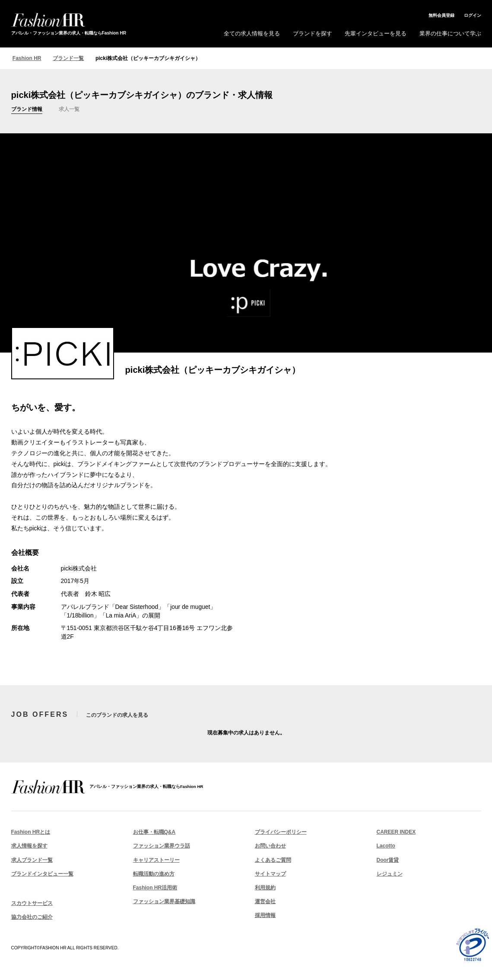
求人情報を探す (29, 847)
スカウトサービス (32, 904)
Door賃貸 (388, 860)
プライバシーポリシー (281, 833)
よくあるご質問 (273, 860)
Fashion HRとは (31, 833)
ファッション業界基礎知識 (164, 902)
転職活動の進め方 (154, 875)
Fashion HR (27, 58)
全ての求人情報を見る (252, 33)
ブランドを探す (313, 33)
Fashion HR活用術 (155, 889)
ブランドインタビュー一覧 (42, 875)
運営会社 (265, 902)
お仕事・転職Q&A (154, 833)
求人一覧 (76, 110)
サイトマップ (270, 875)
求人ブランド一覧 (32, 860)
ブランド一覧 (68, 58)
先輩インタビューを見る (376, 33)
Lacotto (386, 847)
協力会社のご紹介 (32, 918)
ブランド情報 (29, 110)
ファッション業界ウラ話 (162, 847)
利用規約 (265, 889)
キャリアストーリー (156, 860)
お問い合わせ (270, 847)
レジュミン (390, 875)
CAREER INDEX (396, 833)
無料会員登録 (441, 15)
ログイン (473, 15)
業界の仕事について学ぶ (450, 33)
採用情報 (265, 916)
